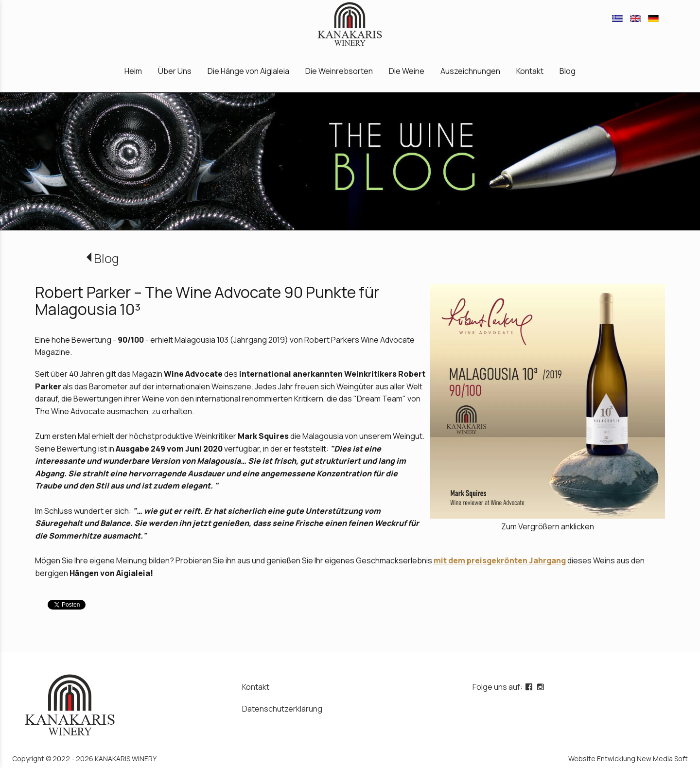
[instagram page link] (542, 687)
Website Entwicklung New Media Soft (628, 759)
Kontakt (256, 687)
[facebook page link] (530, 687)
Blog (106, 258)
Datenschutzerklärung (282, 709)
